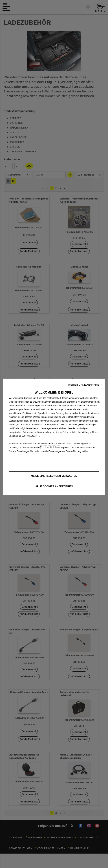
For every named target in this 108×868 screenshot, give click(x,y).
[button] (85, 385)
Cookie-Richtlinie (50, 447)
